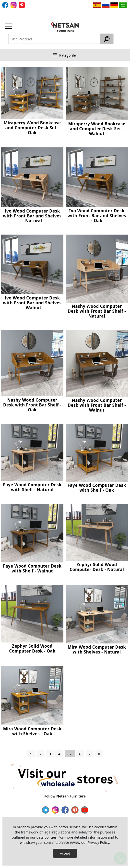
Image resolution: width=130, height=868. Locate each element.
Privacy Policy (98, 842)
